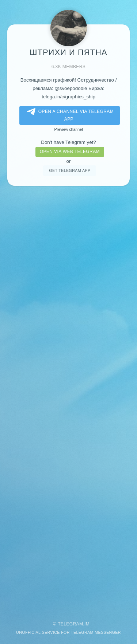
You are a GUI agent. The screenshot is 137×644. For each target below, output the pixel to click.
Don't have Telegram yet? (68, 142)
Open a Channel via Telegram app (69, 115)
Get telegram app (70, 170)
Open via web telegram (70, 152)
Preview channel (68, 129)
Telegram (70, 624)
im (87, 624)
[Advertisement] (68, 400)
